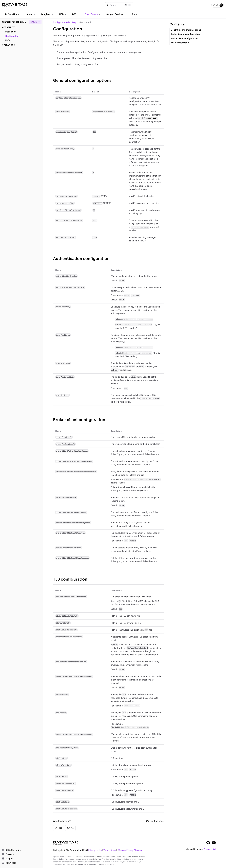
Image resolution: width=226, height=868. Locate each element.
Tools (136, 14)
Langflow (47, 14)
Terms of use (110, 850)
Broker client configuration (79, 420)
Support (7, 859)
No (70, 828)
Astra (31, 14)
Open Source (93, 14)
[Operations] (21, 45)
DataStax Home (11, 850)
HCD (63, 14)
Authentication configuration (81, 259)
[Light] (214, 5)
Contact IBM (210, 849)
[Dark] (217, 5)
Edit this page (155, 821)
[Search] (119, 5)
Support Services (116, 14)
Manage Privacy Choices (130, 850)
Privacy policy (95, 850)
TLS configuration (70, 579)
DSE (76, 14)
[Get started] (21, 27)
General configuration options (82, 81)
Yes (59, 828)
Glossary (8, 854)
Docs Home (12, 14)
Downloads (9, 863)
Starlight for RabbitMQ (64, 22)
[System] (221, 5)
